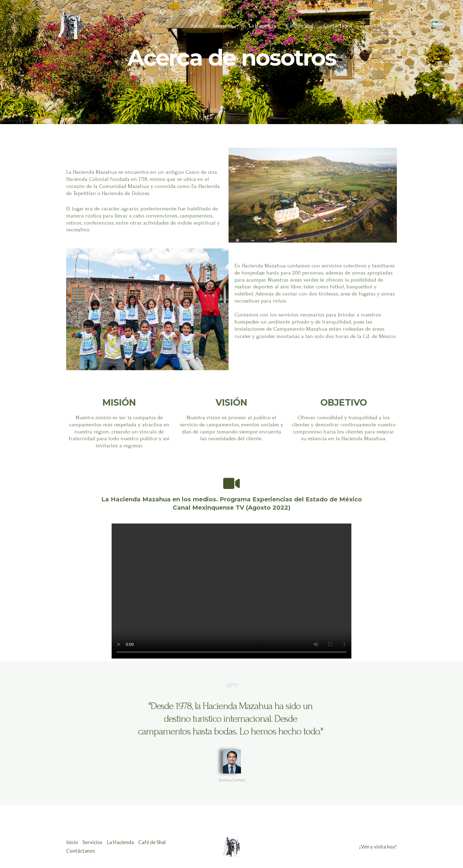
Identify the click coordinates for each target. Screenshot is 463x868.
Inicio (197, 26)
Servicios (226, 26)
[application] (236, 26)
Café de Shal (300, 26)
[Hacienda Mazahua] (70, 25)
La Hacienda (262, 26)
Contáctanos (338, 26)
